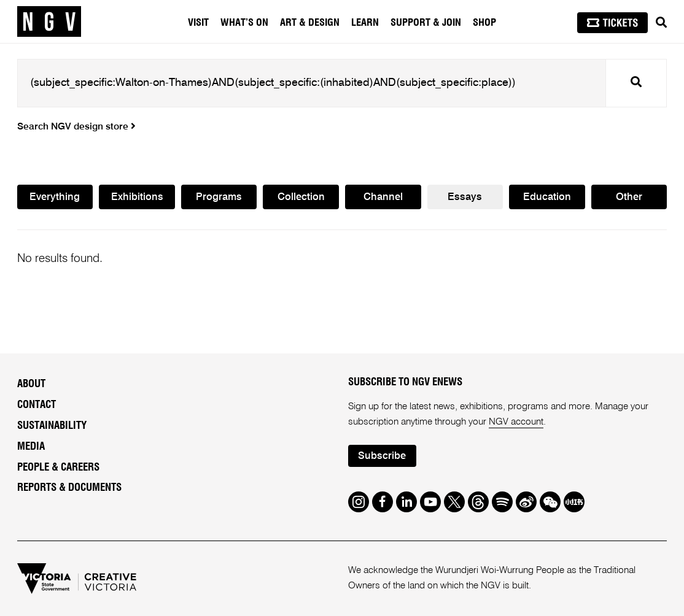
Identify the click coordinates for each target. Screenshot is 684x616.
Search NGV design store (76, 127)
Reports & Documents (69, 488)
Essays (465, 198)
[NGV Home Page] (49, 21)
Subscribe (383, 456)
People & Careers (58, 467)
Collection (301, 198)
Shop (484, 23)
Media (31, 446)
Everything (55, 198)
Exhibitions (137, 198)
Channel (383, 198)
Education (547, 198)
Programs (219, 198)
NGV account (516, 422)
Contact (37, 405)
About (31, 384)
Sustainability (52, 425)
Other (629, 198)
